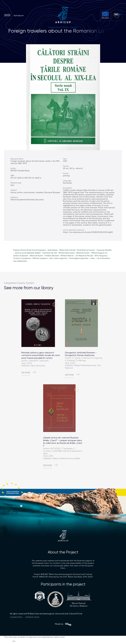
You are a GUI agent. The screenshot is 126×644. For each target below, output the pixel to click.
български (19, 15)
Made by (63, 624)
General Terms (32, 617)
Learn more (59, 637)
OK (14, 641)
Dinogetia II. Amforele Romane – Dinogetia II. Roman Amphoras (81, 354)
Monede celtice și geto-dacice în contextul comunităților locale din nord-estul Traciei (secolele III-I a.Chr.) (41, 355)
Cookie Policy (16, 617)
